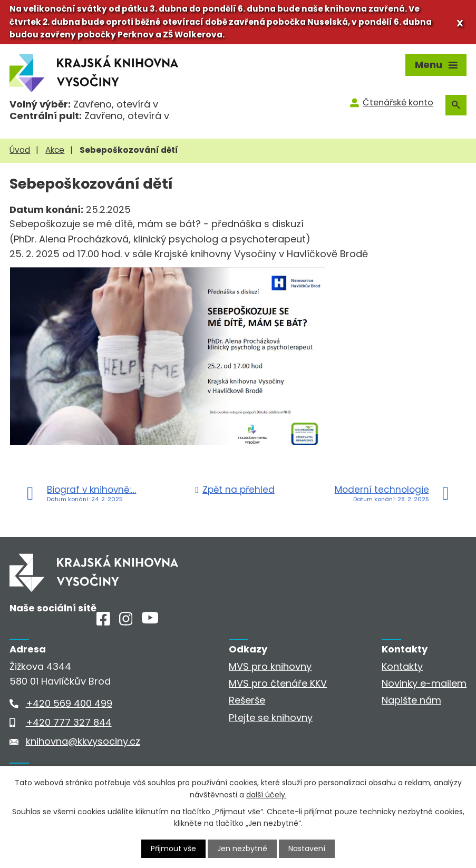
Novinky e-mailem (424, 683)
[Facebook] (103, 622)
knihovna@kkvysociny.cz (83, 741)
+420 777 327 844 (69, 722)
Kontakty (402, 666)
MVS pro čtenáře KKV (278, 683)
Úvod (20, 150)
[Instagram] (126, 622)
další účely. (266, 794)
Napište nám (411, 700)
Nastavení (307, 849)
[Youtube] (150, 620)
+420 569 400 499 (69, 703)
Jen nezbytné (242, 849)
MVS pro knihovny (270, 666)
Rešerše (247, 700)
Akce (55, 150)
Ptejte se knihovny (271, 718)
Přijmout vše (173, 849)
